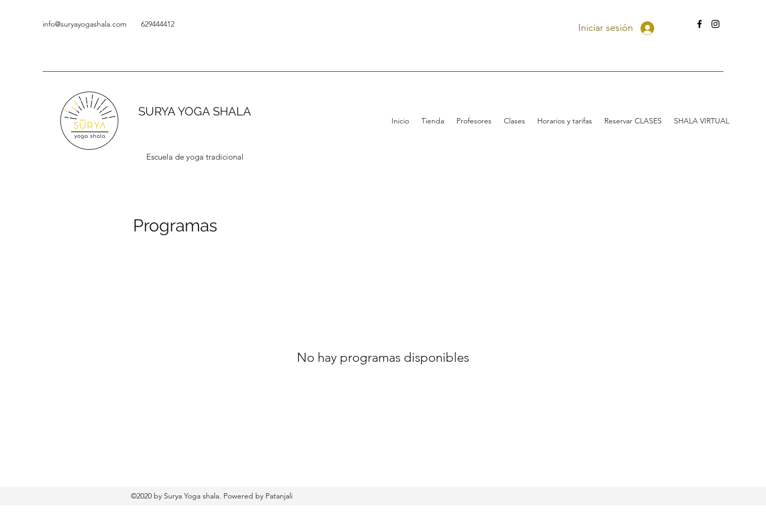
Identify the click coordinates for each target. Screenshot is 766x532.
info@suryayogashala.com (85, 24)
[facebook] (700, 24)
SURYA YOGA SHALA (195, 111)
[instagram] (715, 24)
